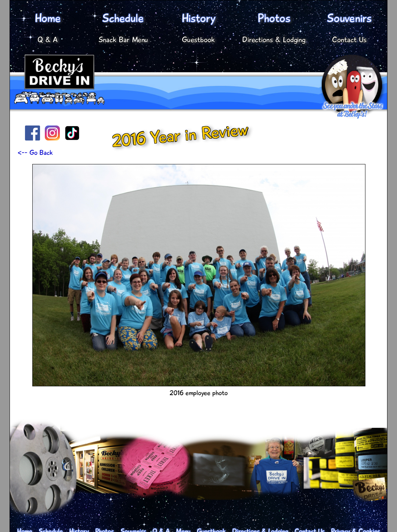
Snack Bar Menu (123, 40)
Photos (274, 18)
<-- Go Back (35, 153)
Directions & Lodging (274, 40)
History (198, 18)
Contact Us (349, 40)
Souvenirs (349, 18)
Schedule (123, 18)
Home (48, 18)
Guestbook (198, 40)
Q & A (48, 40)
